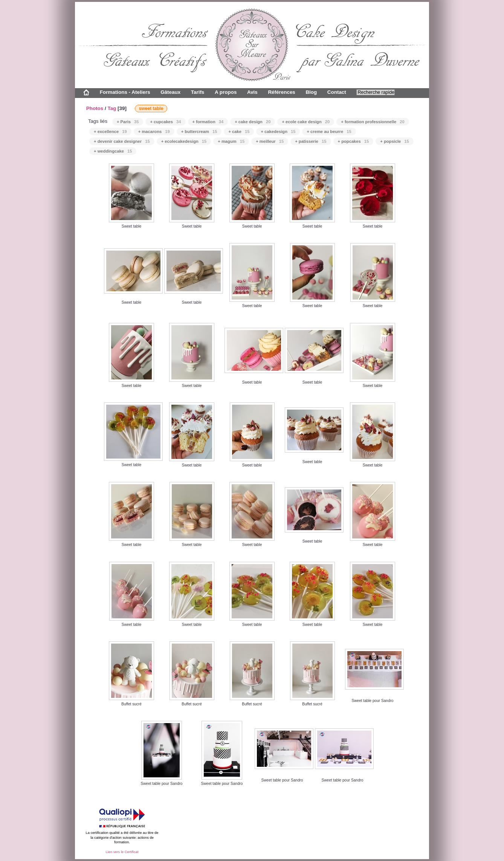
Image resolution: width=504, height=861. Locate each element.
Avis (252, 92)
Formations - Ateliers (125, 92)
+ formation (208, 122)
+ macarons (154, 132)
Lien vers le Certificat (122, 852)
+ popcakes (354, 141)
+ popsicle (394, 141)
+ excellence (110, 132)
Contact (337, 92)
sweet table (151, 109)
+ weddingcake (113, 151)
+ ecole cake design (306, 122)
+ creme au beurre (329, 132)
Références (281, 92)
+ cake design (253, 122)
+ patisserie (311, 141)
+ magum (231, 141)
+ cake (239, 132)
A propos (226, 92)
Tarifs (198, 92)
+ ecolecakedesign (184, 141)
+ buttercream (199, 132)
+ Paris (128, 122)
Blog (311, 92)
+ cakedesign (278, 132)
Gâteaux (170, 92)
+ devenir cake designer (122, 141)
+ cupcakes (165, 122)
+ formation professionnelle (373, 122)
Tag (112, 108)
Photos (95, 108)
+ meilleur (270, 141)
